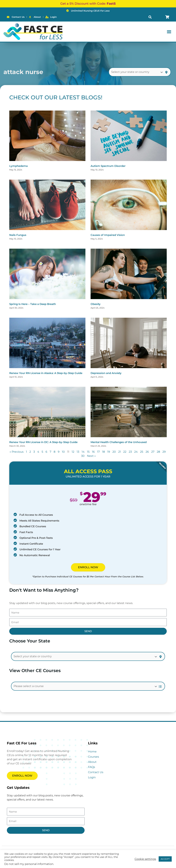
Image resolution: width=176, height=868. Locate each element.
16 (93, 452)
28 (158, 452)
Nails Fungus (18, 235)
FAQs (92, 767)
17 (98, 452)
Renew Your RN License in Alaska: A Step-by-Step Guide (46, 373)
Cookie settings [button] (145, 859)
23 (130, 452)
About (92, 762)
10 (63, 452)
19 (109, 452)
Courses (93, 757)
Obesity (96, 304)
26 (147, 452)
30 (83, 456)
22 (125, 452)
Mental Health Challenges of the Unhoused (119, 442)
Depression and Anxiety (106, 373)
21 (120, 452)
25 (142, 452)
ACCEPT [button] (165, 859)
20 (114, 452)
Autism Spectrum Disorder (108, 166)
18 (103, 452)
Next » (91, 456)
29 (164, 452)
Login (92, 777)
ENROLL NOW (88, 567)
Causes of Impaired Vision (108, 235)
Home (92, 752)
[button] (150, 17)
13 (78, 452)
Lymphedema (18, 166)
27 (153, 452)
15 (88, 452)
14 (83, 452)
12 (73, 452)
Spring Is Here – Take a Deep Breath (33, 304)
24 (136, 452)
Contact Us (96, 772)
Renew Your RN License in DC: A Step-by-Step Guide (43, 442)
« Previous (17, 452)
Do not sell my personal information (29, 864)
